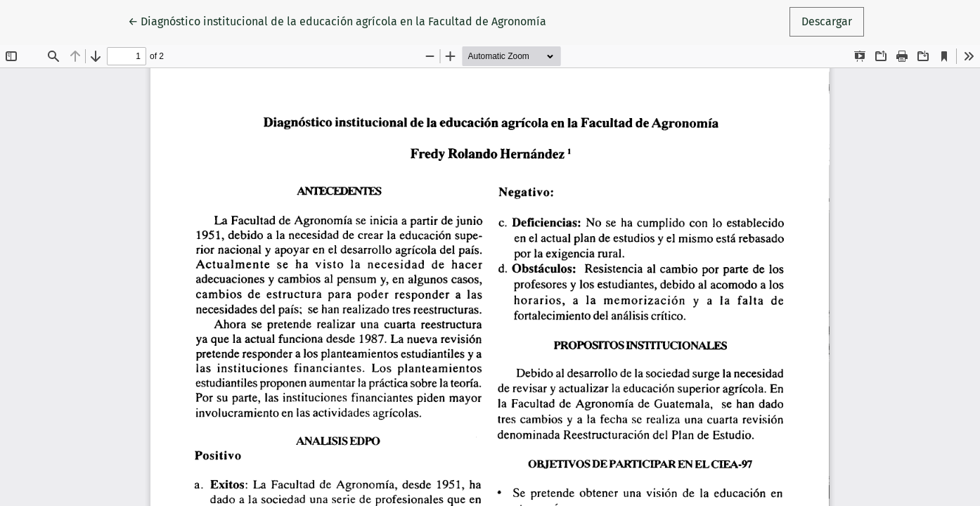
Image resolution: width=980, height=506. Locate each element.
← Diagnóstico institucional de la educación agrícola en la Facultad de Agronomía (337, 20)
